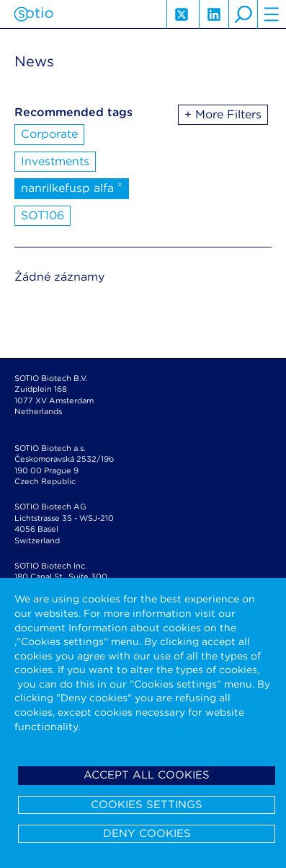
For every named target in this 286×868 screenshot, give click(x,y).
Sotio (33, 14)
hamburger (272, 14)
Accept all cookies (147, 775)
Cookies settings (147, 805)
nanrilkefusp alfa (72, 187)
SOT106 (43, 215)
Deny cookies (147, 833)
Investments (55, 161)
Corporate (49, 134)
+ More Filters (223, 114)
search (243, 14)
